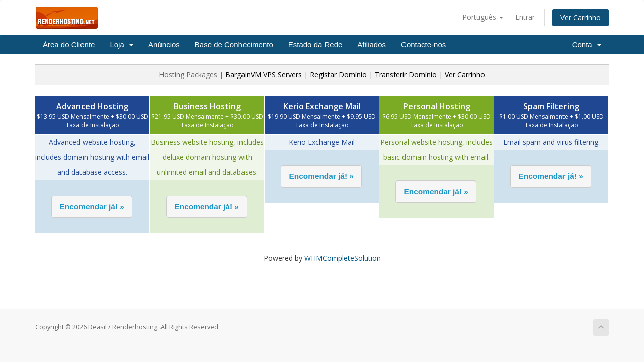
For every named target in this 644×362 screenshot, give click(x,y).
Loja (122, 44)
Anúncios (164, 44)
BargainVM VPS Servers (264, 75)
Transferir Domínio (406, 75)
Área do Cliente (69, 44)
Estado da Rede (315, 44)
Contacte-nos (423, 44)
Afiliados (372, 44)
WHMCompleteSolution (343, 258)
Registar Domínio (338, 75)
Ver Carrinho (581, 17)
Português (483, 17)
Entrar (525, 17)
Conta (587, 44)
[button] (92, 207)
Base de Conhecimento (234, 44)
